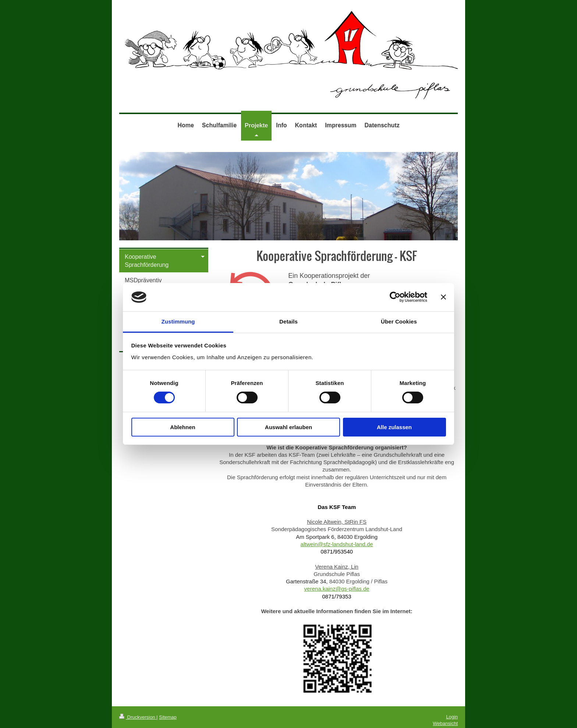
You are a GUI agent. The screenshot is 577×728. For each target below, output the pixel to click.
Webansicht (445, 723)
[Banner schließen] (443, 297)
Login (452, 717)
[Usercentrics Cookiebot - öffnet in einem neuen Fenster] (395, 297)
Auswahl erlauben (288, 427)
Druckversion (138, 717)
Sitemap (168, 717)
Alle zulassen (394, 427)
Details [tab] (288, 321)
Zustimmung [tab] (178, 321)
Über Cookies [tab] (399, 321)
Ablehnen (183, 427)
